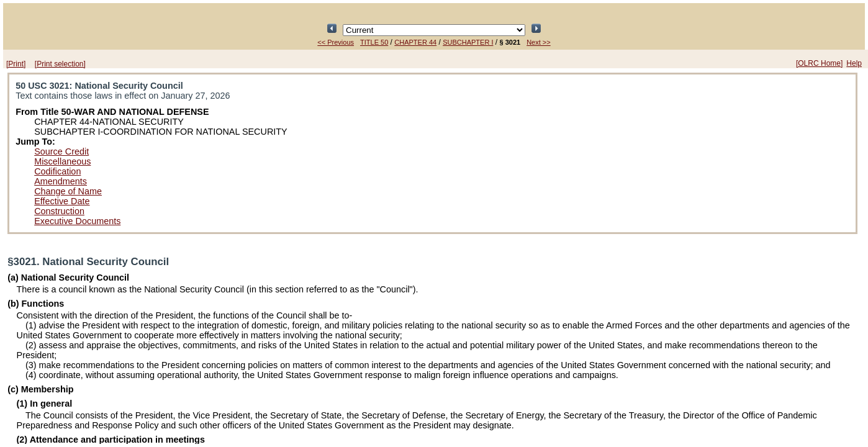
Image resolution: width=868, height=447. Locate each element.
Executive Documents (77, 221)
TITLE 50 (374, 42)
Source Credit (61, 151)
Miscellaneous (62, 161)
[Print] (16, 64)
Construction (59, 211)
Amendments (61, 181)
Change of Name (68, 191)
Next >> (539, 42)
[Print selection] (60, 64)
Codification (57, 171)
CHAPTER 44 (415, 42)
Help (854, 63)
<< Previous (336, 42)
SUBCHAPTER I (468, 42)
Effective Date (62, 201)
